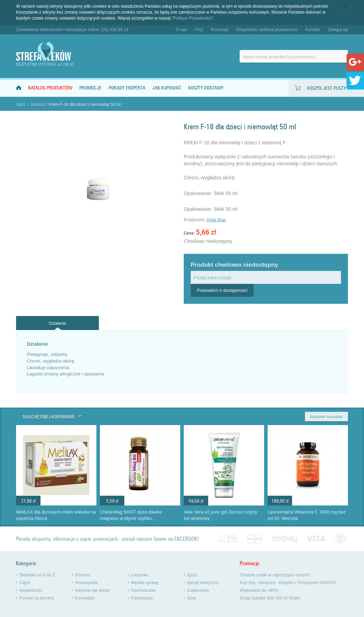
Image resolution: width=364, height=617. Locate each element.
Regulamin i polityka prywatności (267, 30)
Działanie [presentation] (57, 323)
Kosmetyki (85, 598)
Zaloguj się (338, 30)
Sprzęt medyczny (203, 583)
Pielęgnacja (142, 598)
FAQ (199, 30)
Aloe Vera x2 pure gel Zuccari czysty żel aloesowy (220, 515)
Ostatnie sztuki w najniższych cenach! (275, 575)
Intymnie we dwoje (92, 590)
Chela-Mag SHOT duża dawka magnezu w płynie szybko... (131, 515)
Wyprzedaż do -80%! (259, 590)
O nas (181, 30)
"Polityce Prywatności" (193, 18)
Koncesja (220, 30)
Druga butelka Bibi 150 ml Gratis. (270, 598)
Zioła (191, 598)
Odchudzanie (143, 590)
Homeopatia (86, 583)
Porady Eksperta (127, 88)
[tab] (57, 323)
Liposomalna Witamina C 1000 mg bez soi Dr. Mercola (307, 515)
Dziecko (38, 105)
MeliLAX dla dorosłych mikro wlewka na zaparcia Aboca (56, 515)
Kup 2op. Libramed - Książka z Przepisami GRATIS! (288, 583)
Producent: (195, 220)
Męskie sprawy (145, 583)
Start (20, 105)
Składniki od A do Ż (37, 575)
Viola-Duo (216, 220)
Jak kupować (167, 88)
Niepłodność (31, 590)
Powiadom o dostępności (222, 290)
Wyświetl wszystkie (326, 417)
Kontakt (312, 30)
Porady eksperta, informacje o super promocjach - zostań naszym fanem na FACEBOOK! (108, 539)
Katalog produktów (50, 88)
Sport (192, 575)
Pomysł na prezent (37, 598)
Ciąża (25, 583)
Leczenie (139, 575)
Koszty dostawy (206, 88)
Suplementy (198, 590)
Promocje (90, 88)
